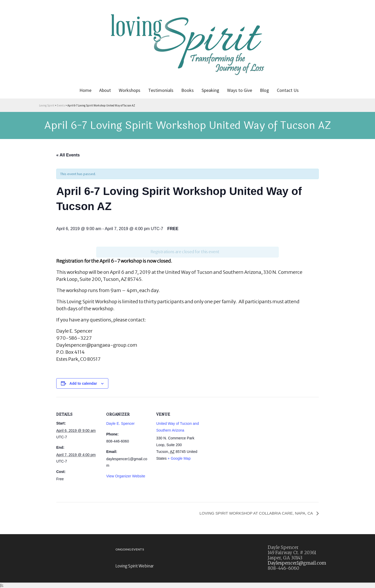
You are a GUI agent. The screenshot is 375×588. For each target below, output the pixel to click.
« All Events (68, 155)
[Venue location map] (234, 433)
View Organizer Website (126, 476)
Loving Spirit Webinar (135, 566)
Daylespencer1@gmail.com (297, 563)
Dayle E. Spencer (120, 423)
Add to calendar (83, 383)
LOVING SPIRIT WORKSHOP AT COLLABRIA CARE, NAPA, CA (253, 513)
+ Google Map (179, 458)
